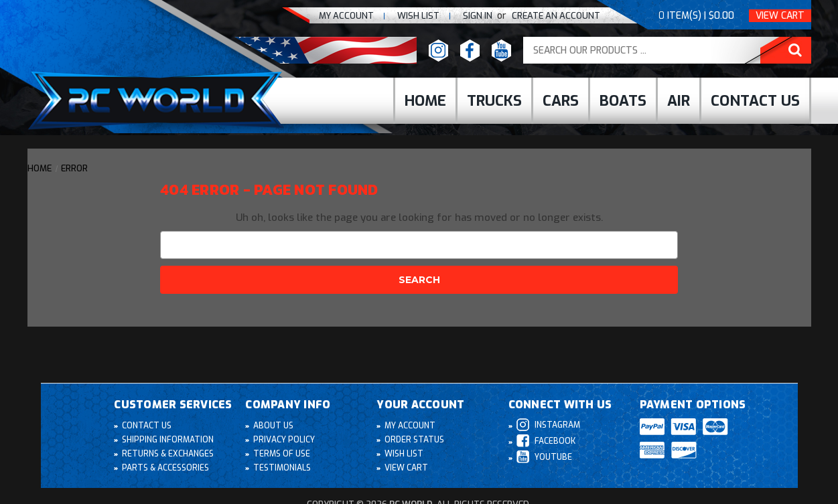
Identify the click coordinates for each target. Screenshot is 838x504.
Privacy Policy (284, 440)
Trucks (494, 101)
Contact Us (755, 101)
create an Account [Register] (556, 16)
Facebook (546, 441)
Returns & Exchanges (167, 454)
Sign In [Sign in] (479, 16)
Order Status (414, 440)
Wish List (404, 454)
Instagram (548, 425)
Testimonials (281, 469)
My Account (346, 16)
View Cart (780, 16)
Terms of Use (281, 454)
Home (425, 101)
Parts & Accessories (165, 469)
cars (561, 101)
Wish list (418, 16)
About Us (273, 426)
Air (679, 101)
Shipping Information (167, 440)
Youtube (544, 457)
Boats (623, 101)
